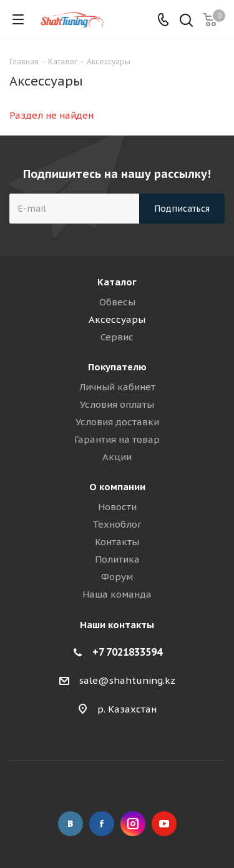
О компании (117, 487)
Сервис (117, 337)
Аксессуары (117, 319)
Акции (117, 457)
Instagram (133, 824)
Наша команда (117, 594)
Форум (117, 577)
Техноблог (117, 524)
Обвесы (117, 302)
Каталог (117, 282)
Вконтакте (71, 824)
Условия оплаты (117, 404)
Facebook (102, 824)
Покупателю (117, 367)
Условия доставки (117, 422)
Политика (117, 559)
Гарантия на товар (117, 439)
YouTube (164, 824)
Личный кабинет (117, 387)
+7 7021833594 (127, 652)
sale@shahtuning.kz (127, 680)
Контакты (117, 542)
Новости (117, 507)
